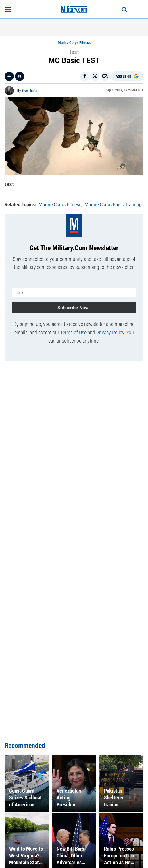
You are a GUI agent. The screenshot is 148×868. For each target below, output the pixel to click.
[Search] (124, 10)
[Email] (105, 76)
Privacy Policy (110, 332)
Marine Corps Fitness (74, 43)
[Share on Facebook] (84, 76)
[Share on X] (95, 76)
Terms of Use (73, 332)
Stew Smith (29, 91)
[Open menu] (8, 10)
